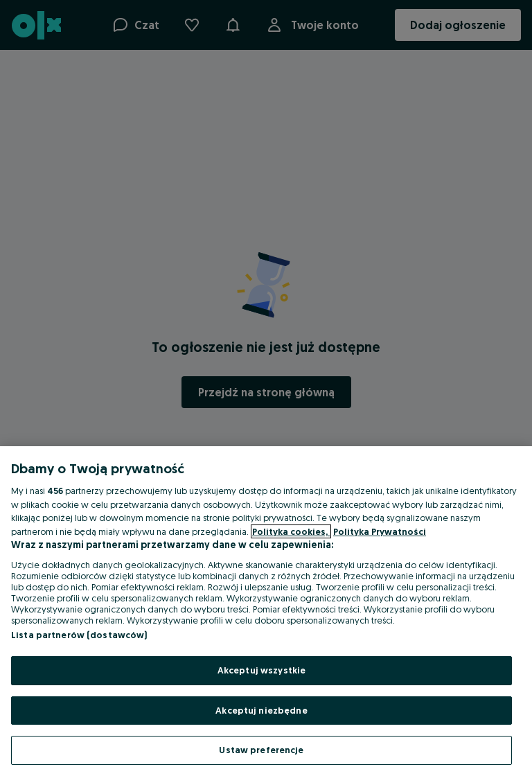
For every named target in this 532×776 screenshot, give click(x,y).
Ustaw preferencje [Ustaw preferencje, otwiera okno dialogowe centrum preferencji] (261, 750)
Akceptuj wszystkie (261, 670)
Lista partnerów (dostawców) (79, 635)
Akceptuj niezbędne (261, 710)
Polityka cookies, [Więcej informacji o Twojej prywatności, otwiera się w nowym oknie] (291, 531)
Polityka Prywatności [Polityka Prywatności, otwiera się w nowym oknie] (380, 531)
